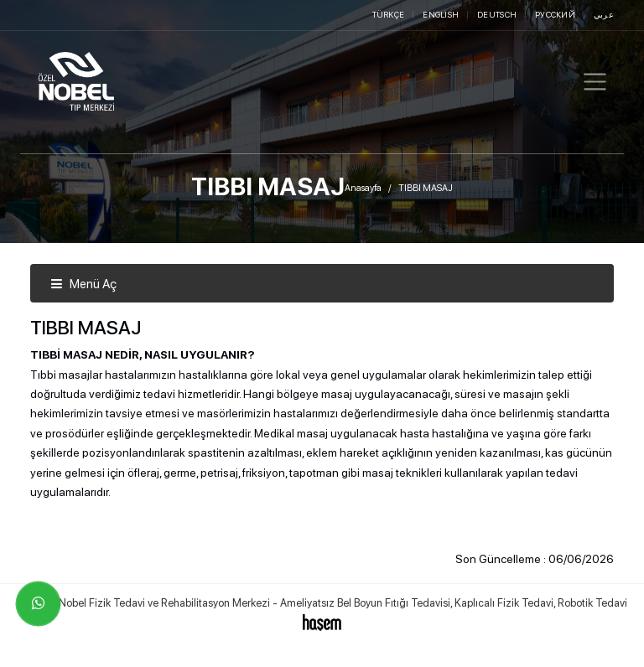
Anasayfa (363, 188)
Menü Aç (83, 284)
